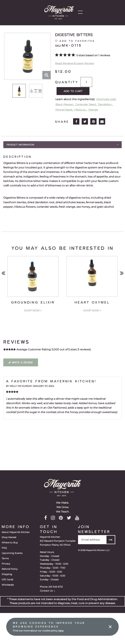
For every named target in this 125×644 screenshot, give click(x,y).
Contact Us (47, 591)
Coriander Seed (85, 104)
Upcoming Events (12, 553)
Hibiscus (80, 110)
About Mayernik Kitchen (16, 532)
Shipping (7, 574)
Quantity (67, 82)
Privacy (6, 563)
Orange (93, 110)
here (61, 631)
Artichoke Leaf (106, 99)
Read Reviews (64, 63)
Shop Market (9, 537)
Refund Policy (10, 569)
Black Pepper (64, 104)
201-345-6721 (56, 587)
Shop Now (33, 310)
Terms (5, 558)
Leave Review (85, 63)
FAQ (4, 548)
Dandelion (105, 104)
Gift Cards (7, 579)
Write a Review (21, 362)
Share (62, 121)
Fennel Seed (64, 110)
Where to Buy (10, 542)
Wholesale (8, 584)
